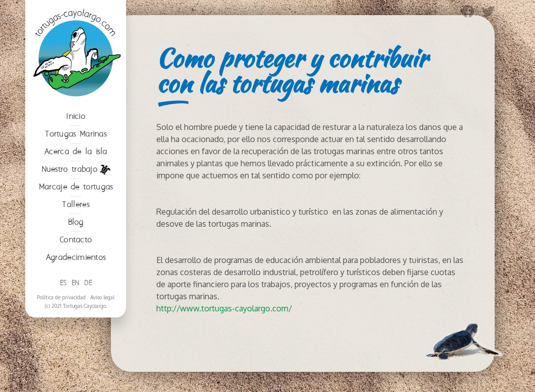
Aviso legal (102, 297)
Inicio (76, 117)
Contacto (76, 240)
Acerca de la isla (76, 152)
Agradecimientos (76, 258)
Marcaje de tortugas (76, 187)
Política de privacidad (61, 297)
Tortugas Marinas (76, 134)
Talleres (75, 205)
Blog (76, 222)
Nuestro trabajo (76, 170)
